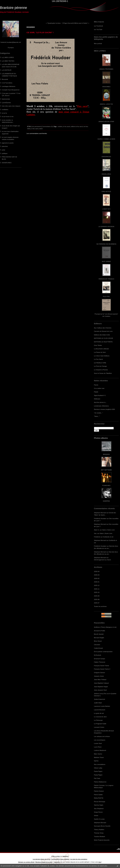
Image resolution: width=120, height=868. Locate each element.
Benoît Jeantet (99, 634)
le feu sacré (67, 126)
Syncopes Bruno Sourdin (102, 826)
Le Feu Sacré (98, 359)
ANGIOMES (106, 87)
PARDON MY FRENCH (106, 279)
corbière (60, 126)
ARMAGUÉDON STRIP (106, 121)
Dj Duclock (98, 655)
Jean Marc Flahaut (100, 679)
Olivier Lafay (98, 768)
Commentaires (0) (47, 126)
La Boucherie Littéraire (101, 349)
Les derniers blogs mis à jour (41, 859)
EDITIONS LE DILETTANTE (103, 342)
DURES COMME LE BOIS (106, 139)
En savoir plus (102, 866)
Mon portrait (98, 43)
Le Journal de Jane (100, 717)
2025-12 (97, 585)
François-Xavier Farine (101, 666)
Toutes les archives (100, 606)
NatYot (96, 761)
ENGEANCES (106, 157)
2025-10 (97, 592)
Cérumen (97, 645)
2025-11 (97, 589)
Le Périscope (98, 720)
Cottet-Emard (98, 648)
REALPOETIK (99, 798)
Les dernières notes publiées (60, 859)
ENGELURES (106, 174)
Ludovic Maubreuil (100, 750)
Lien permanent (36, 126)
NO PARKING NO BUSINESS (106, 244)
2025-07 (97, 603)
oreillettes (5, 109)
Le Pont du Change (100, 366)
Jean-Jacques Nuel (100, 690)
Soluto (96, 815)
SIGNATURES (7, 163)
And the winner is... (100, 402)
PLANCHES (106, 485)
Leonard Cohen (99, 727)
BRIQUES (106, 454)
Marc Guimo (98, 754)
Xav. (95, 533)
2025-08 (97, 599)
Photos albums (101, 438)
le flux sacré (35, 129)
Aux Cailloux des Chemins (103, 328)
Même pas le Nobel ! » (82, 23)
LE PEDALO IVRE (100, 363)
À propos (11, 47)
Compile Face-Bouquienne (11, 90)
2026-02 (97, 578)
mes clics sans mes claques (11, 106)
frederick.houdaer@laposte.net (11, 42)
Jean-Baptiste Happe (101, 687)
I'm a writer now (99, 388)
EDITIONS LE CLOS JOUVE (104, 338)
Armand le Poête (100, 631)
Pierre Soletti (98, 795)
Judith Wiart (98, 703)
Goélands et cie (108, 537)
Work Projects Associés (102, 840)
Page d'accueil (68, 23)
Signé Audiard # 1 (100, 395)
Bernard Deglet (99, 638)
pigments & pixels (8, 143)
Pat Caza (97, 778)
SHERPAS (106, 501)
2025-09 (97, 596)
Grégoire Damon (99, 673)
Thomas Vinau (99, 833)
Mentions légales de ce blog (44, 862)
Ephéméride (6, 99)
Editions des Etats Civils (102, 335)
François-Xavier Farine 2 (102, 669)
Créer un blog (56, 856)
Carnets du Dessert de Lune (103, 331)
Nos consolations (100, 764)
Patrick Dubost (99, 791)
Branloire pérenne (14, 8)
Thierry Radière (99, 829)
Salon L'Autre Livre (108, 530)
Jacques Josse (99, 676)
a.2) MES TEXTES (8, 61)
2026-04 (97, 571)
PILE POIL (106, 296)
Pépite (96, 392)
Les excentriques (100, 740)
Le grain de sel (99, 713)
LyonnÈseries (6, 103)
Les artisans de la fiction (102, 736)
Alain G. (97, 530)
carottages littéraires (9, 86)
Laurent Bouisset (100, 710)
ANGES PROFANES (106, 69)
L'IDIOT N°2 (106, 209)
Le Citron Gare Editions (102, 356)
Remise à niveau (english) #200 (104, 409)
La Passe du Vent (100, 352)
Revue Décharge (100, 802)
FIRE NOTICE (106, 191)
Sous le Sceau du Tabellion (103, 373)
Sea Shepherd (99, 808)
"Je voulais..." (98, 413)
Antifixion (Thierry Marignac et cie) (105, 627)
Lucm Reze (98, 747)
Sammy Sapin (99, 805)
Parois (96, 385)
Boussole (5, 79)
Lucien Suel (98, 743)
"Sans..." (97, 416)
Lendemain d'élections (101, 406)
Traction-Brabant (99, 836)
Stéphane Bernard (100, 513)
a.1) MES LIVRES (8, 57)
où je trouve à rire (8, 116)
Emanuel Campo (100, 659)
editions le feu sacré (77, 126)
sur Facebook (98, 26)
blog (100, 862)
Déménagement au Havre (103, 560)
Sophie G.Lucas (99, 819)
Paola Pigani (98, 771)
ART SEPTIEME (106, 470)
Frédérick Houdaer (100, 518)
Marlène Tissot (99, 757)
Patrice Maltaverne (100, 782)
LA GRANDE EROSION (106, 226)
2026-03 (97, 575)
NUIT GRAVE (106, 261)
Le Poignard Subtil (100, 724)
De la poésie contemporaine (103, 652)
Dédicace (97, 399)
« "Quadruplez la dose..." (54, 23)
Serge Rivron (98, 812)
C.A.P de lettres (7, 83)
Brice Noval (98, 641)
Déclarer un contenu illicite (26, 862)
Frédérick (97, 537)
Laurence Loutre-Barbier (102, 706)
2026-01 (97, 582)
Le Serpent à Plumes (101, 370)
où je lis (4, 113)
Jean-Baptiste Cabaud (101, 683)
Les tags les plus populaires (79, 859)
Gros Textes (98, 345)
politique (5, 153)
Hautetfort (66, 856)
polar (4, 150)
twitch (41, 129)
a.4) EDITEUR (7, 70)
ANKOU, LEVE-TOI (106, 104)
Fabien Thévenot (100, 662)
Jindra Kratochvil (99, 699)
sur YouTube (98, 29)
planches (5, 146)
